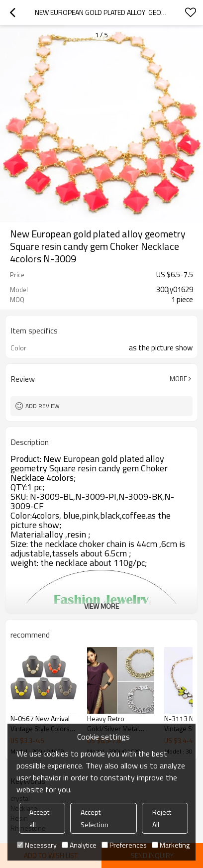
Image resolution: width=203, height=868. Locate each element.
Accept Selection (95, 818)
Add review (43, 406)
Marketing (171, 845)
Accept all (39, 818)
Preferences (124, 845)
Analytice (79, 845)
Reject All (162, 818)
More (178, 379)
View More (101, 606)
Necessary (37, 845)
